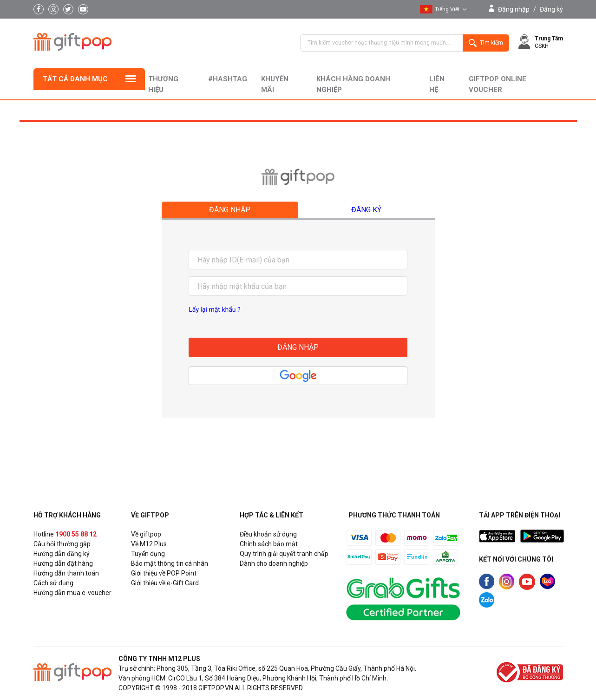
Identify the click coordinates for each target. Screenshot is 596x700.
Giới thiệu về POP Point (164, 573)
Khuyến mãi (275, 84)
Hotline (65, 534)
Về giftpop (146, 534)
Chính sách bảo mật (269, 544)
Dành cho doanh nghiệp (274, 563)
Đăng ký (551, 9)
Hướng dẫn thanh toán (66, 573)
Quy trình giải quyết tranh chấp (284, 554)
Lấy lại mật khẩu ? (214, 310)
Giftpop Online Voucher (498, 84)
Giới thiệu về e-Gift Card (165, 583)
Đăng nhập (514, 9)
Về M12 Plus (149, 544)
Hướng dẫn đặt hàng (63, 563)
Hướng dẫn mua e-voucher (72, 593)
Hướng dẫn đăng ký (62, 554)
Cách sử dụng (53, 583)
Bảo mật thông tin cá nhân (170, 563)
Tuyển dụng (148, 554)
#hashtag (228, 79)
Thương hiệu (163, 84)
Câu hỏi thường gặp (62, 544)
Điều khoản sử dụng (268, 534)
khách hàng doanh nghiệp (353, 84)
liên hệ (437, 84)
